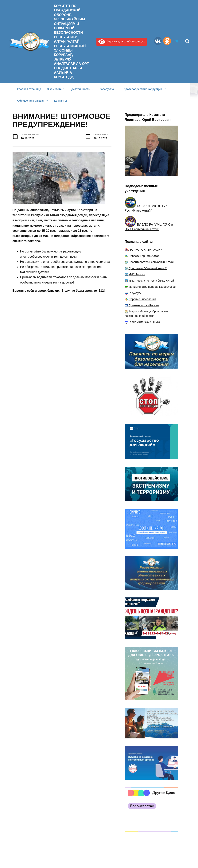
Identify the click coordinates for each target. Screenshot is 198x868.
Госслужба (107, 89)
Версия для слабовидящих (122, 41)
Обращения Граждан (31, 101)
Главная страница (29, 89)
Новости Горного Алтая (144, 256)
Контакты (60, 101)
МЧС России (137, 274)
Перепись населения (142, 299)
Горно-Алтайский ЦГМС (144, 322)
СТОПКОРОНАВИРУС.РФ (145, 250)
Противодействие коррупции (143, 89)
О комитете (54, 89)
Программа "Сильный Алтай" (148, 268)
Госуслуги (135, 293)
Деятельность (81, 89)
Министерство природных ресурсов (152, 287)
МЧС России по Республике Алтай (151, 281)
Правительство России (144, 305)
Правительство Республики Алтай (151, 262)
